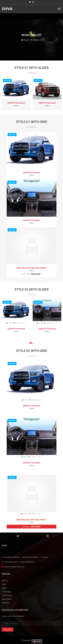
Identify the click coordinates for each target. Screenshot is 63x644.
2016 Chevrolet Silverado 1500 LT (31, 268)
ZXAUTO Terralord (16, 103)
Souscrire (8, 629)
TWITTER (18, 536)
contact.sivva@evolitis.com (14, 567)
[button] (31, 343)
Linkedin (47, 536)
